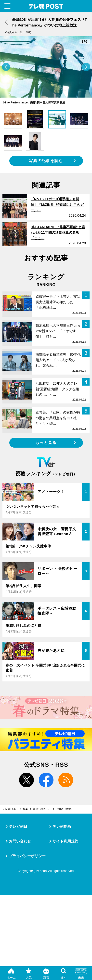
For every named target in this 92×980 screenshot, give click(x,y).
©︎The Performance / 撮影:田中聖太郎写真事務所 (68, 809)
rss (66, 780)
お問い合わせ (20, 841)
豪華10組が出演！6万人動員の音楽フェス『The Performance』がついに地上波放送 (44, 809)
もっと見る (46, 443)
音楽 (25, 809)
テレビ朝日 (18, 826)
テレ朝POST (46, 6)
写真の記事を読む (46, 161)
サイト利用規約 (65, 841)
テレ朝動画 (62, 826)
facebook (46, 780)
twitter (26, 780)
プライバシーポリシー (27, 856)
